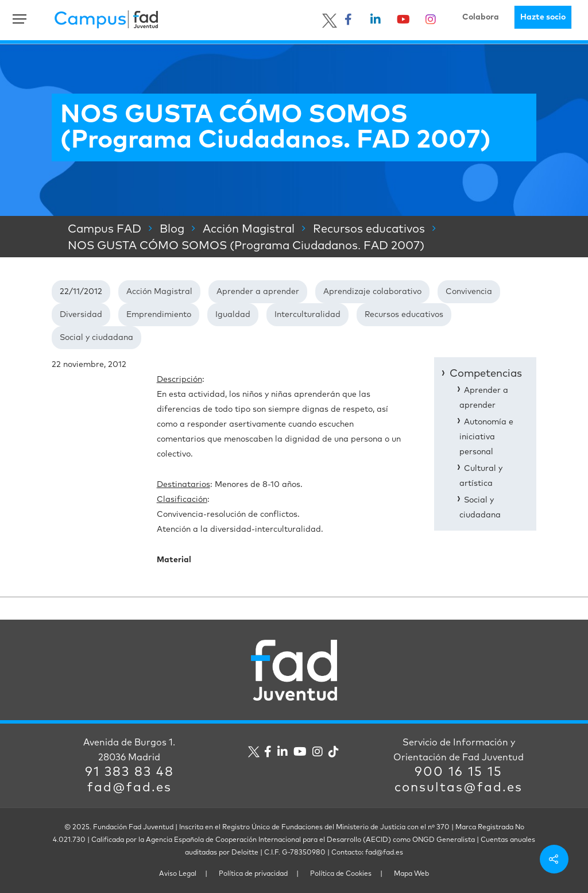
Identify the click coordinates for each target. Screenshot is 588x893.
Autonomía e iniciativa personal (486, 437)
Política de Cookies (341, 874)
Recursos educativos (404, 315)
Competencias (486, 374)
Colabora (481, 17)
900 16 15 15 (459, 772)
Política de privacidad (253, 874)
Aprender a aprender (258, 292)
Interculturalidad (307, 315)
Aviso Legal (178, 874)
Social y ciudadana (96, 338)
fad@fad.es (129, 788)
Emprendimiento (159, 315)
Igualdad (233, 315)
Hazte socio (543, 17)
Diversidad (81, 315)
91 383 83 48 (129, 772)
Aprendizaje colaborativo (372, 292)
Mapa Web (411, 874)
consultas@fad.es (459, 788)
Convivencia (469, 292)
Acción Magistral (159, 292)
